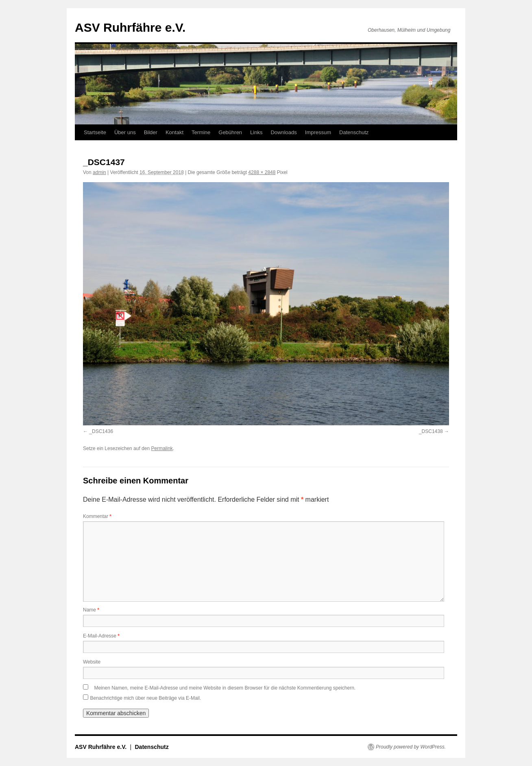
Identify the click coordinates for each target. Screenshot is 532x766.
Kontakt (174, 132)
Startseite (95, 132)
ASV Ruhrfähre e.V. (130, 27)
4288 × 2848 (262, 172)
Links (256, 132)
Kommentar (97, 516)
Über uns (125, 132)
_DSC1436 (101, 431)
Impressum (318, 132)
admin (99, 172)
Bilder (151, 132)
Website (92, 662)
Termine (201, 132)
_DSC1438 (431, 431)
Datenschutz (354, 132)
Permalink (162, 448)
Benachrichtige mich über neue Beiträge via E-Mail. (145, 698)
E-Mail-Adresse (101, 636)
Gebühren (230, 132)
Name (91, 610)
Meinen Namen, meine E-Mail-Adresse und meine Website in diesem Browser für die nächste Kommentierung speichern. (225, 688)
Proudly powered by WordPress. (411, 747)
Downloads (283, 132)
